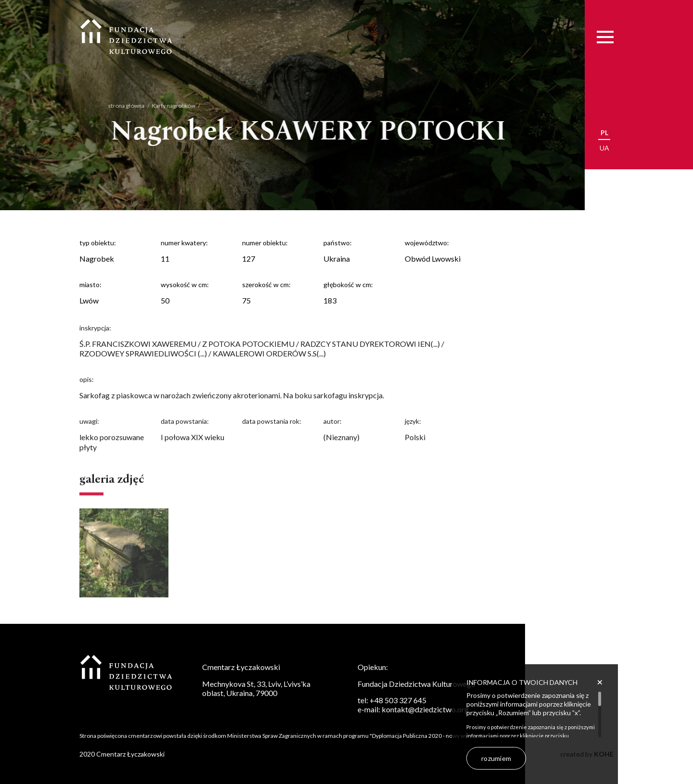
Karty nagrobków (165, 106)
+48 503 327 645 (398, 700)
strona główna (117, 106)
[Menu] (605, 37)
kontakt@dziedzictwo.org (425, 709)
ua (604, 148)
